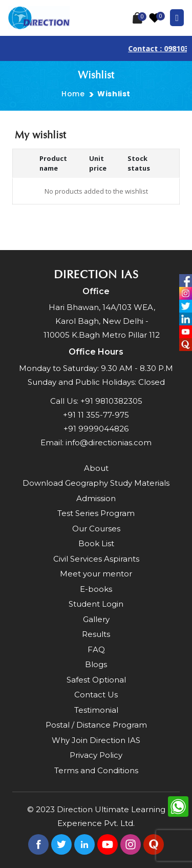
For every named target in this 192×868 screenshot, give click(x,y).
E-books (96, 589)
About (96, 468)
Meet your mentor (96, 574)
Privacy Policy (96, 755)
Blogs (96, 664)
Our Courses (96, 529)
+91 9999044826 (96, 429)
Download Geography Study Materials (96, 483)
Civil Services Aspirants (96, 559)
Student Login (96, 604)
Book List (96, 543)
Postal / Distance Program (96, 725)
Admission (96, 498)
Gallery (96, 619)
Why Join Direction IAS (96, 740)
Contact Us (96, 695)
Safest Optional (96, 680)
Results (96, 634)
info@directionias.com (109, 442)
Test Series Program (96, 513)
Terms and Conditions (96, 770)
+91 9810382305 (111, 401)
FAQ (96, 649)
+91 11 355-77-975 (96, 415)
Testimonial (96, 710)
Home (73, 94)
